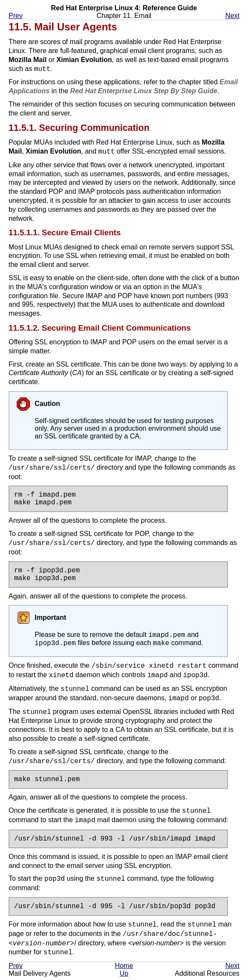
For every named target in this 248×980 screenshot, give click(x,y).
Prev (16, 16)
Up (124, 976)
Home (124, 968)
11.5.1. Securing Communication (79, 128)
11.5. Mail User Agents (63, 27)
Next (232, 16)
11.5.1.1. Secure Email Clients (65, 232)
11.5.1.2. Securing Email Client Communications (100, 328)
